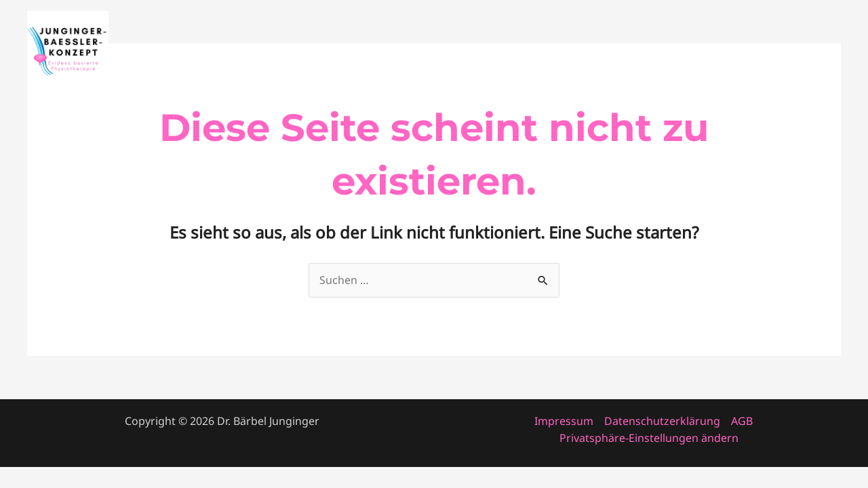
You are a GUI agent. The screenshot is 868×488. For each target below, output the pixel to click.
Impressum (564, 421)
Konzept (737, 52)
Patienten (805, 52)
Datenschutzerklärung (662, 421)
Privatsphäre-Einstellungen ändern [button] (649, 438)
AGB (742, 421)
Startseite (535, 52)
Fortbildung (611, 52)
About (679, 52)
